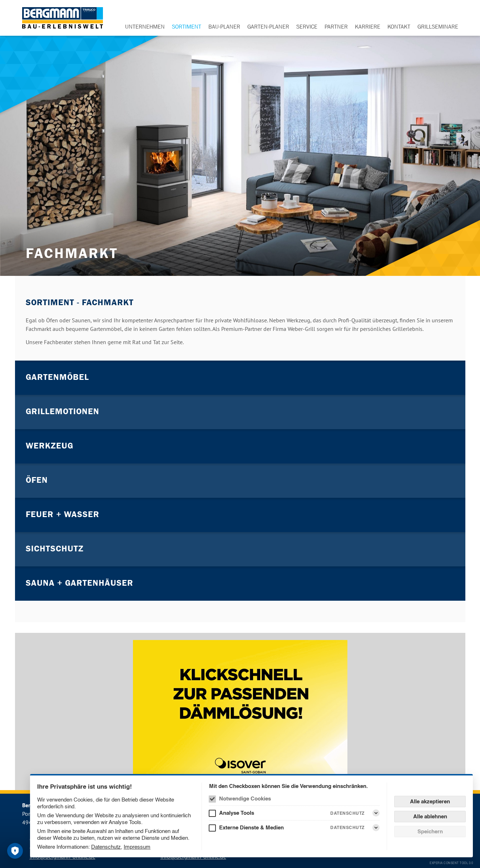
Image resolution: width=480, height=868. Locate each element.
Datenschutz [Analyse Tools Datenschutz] (347, 813)
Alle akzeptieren (430, 801)
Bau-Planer (224, 26)
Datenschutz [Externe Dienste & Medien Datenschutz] (347, 827)
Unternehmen (145, 26)
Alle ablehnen (430, 816)
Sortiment (187, 26)
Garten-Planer (268, 26)
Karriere (368, 26)
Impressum (137, 847)
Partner (336, 26)
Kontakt (399, 26)
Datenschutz (106, 847)
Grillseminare (438, 26)
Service (307, 26)
